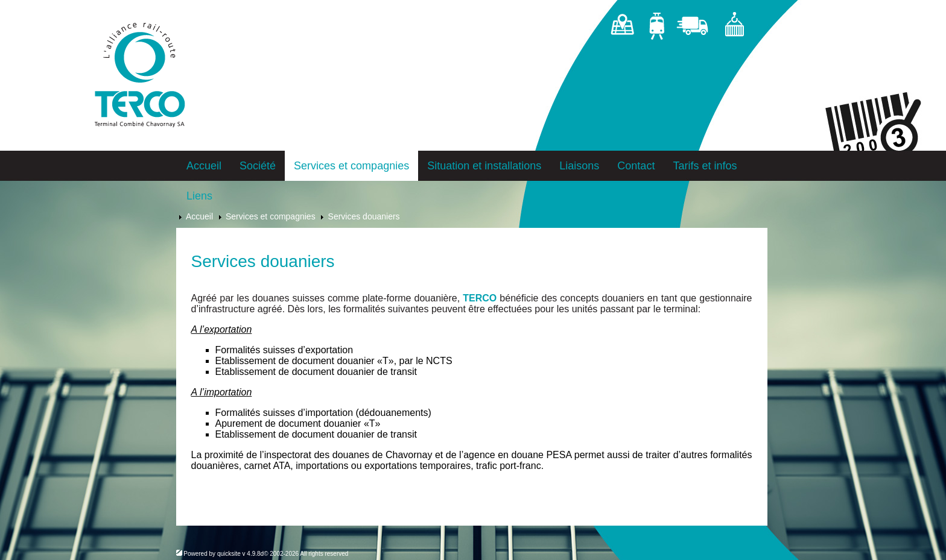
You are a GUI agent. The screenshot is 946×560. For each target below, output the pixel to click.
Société (258, 166)
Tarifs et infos (705, 166)
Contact (636, 166)
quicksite (229, 554)
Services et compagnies (351, 166)
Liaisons (579, 166)
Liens (199, 196)
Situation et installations (484, 166)
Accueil (204, 166)
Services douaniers (364, 216)
